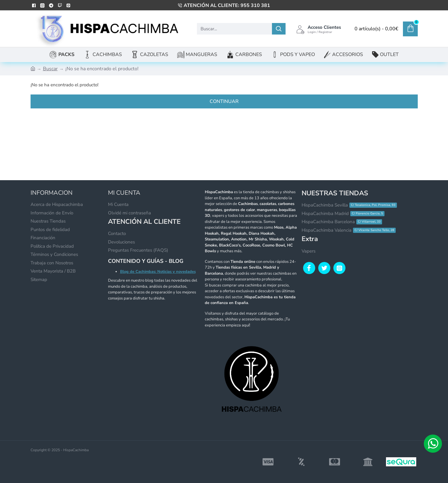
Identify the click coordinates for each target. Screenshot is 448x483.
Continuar (224, 101)
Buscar (50, 69)
